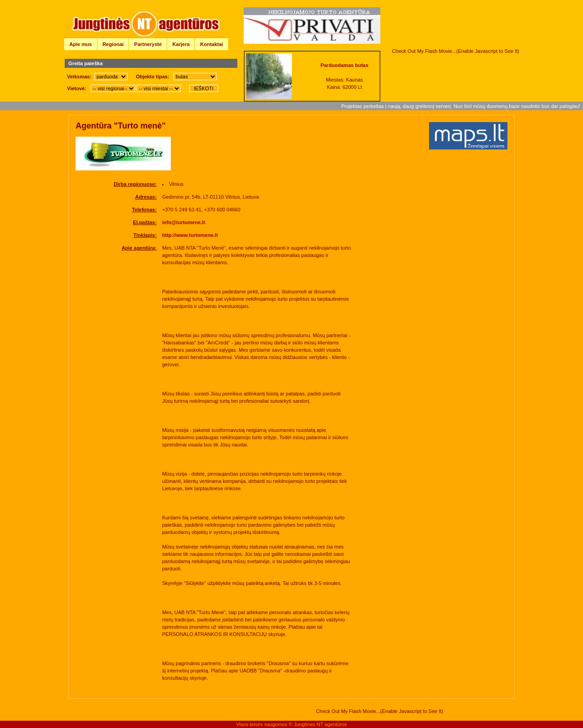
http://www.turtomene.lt (190, 235)
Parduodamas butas (345, 65)
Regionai (113, 44)
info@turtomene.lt (184, 222)
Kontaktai (212, 44)
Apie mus (81, 44)
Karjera (181, 44)
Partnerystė (148, 44)
